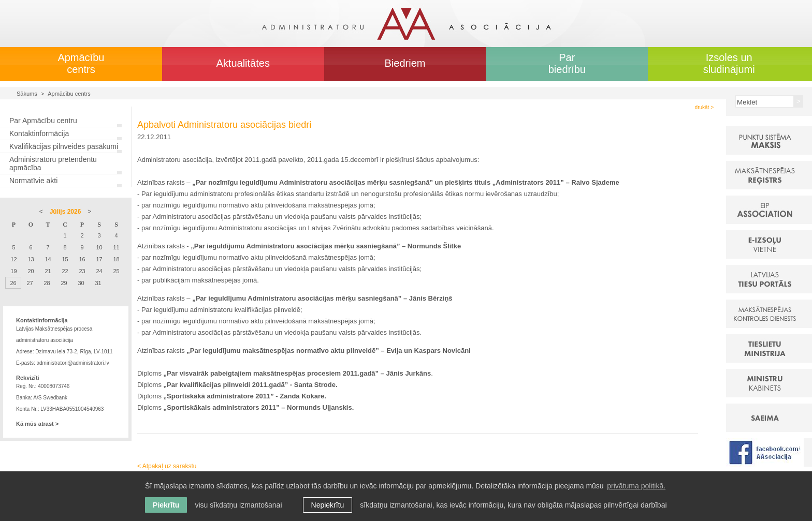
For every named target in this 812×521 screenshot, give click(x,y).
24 (99, 271)
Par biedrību (567, 63)
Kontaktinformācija (39, 133)
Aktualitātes (243, 63)
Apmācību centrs (81, 63)
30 (81, 283)
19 (13, 271)
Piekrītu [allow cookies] (166, 505)
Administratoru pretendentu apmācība (53, 163)
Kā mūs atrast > (37, 424)
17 (99, 259)
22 (65, 271)
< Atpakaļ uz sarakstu (167, 466)
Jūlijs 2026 (66, 212)
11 (116, 247)
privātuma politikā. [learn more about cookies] (636, 486)
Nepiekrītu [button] (328, 505)
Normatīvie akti (33, 181)
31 (98, 283)
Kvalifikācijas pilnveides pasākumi (64, 146)
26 (13, 283)
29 (64, 283)
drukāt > (704, 107)
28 (47, 283)
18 (116, 259)
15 (65, 259)
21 (48, 271)
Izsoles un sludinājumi (729, 63)
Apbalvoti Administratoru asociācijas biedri (224, 125)
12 (13, 259)
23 (82, 271)
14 (48, 259)
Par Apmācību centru (43, 121)
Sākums (27, 94)
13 (31, 259)
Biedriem (405, 63)
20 (31, 271)
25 (116, 271)
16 (82, 259)
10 (99, 247)
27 (30, 283)
